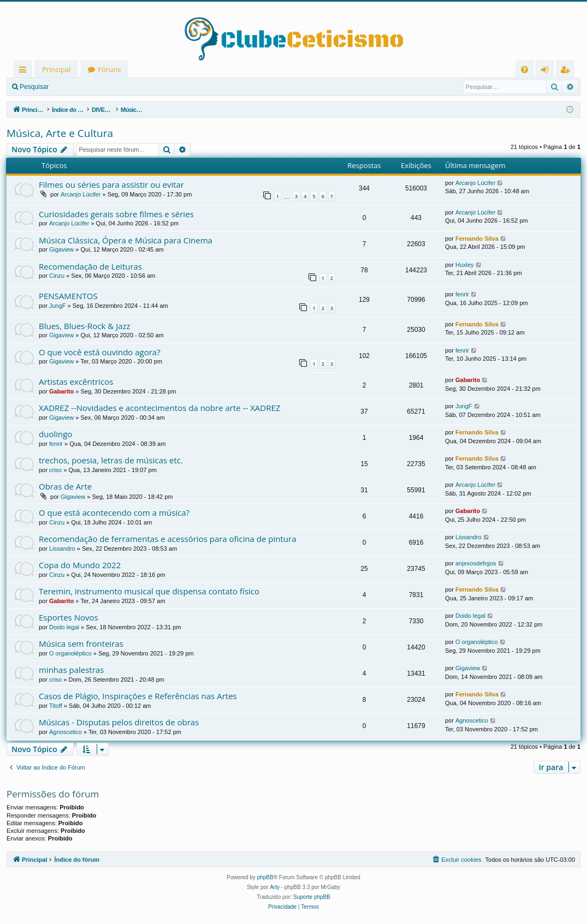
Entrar (74, 87)
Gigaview (61, 249)
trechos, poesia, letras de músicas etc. (111, 460)
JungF (58, 306)
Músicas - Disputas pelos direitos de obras (119, 722)
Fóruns (109, 69)
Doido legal (64, 627)
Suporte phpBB (312, 897)
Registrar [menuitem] (567, 71)
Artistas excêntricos (76, 381)
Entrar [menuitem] (547, 71)
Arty (275, 887)
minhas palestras (71, 670)
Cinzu (57, 276)
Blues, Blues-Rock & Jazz (85, 326)
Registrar (112, 87)
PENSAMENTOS (68, 296)
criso (55, 470)
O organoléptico (70, 653)
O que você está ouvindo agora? (100, 352)
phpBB (265, 877)
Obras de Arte (65, 486)
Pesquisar (34, 87)
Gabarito (61, 391)
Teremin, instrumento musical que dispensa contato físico (149, 591)
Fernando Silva (477, 239)
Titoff (56, 706)
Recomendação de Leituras (90, 266)
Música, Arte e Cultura (60, 133)
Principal (56, 69)
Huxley (465, 265)
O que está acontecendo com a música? (114, 512)
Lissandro (62, 549)
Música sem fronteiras (81, 643)
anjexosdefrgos (476, 563)
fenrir (462, 294)
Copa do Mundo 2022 (80, 565)
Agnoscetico (66, 732)
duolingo (55, 434)
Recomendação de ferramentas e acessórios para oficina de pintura (168, 539)
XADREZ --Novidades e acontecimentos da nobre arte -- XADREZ (159, 408)
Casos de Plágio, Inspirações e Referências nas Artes (138, 696)
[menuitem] (524, 70)
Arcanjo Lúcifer (81, 194)
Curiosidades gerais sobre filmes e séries (116, 214)
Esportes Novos (69, 617)
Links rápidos (25, 71)
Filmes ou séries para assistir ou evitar (111, 184)
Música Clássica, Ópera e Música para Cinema (126, 240)
